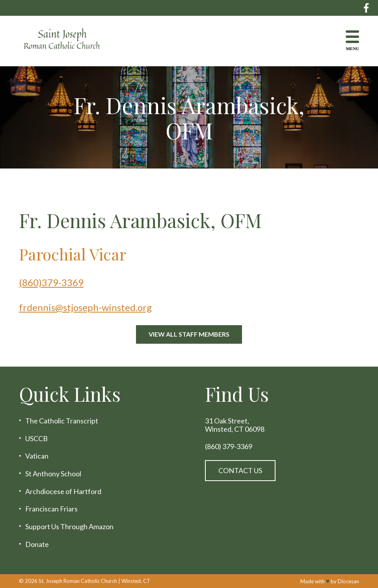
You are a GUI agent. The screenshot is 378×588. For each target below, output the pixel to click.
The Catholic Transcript (62, 421)
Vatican (37, 456)
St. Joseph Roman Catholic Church (78, 581)
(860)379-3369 (51, 282)
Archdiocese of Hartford (63, 492)
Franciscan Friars (51, 509)
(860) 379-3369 (229, 447)
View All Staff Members (189, 334)
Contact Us (240, 470)
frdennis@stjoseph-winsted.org (85, 307)
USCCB (36, 439)
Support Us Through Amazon (69, 527)
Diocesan (348, 581)
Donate (37, 544)
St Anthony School (53, 474)
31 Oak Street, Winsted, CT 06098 (235, 425)
